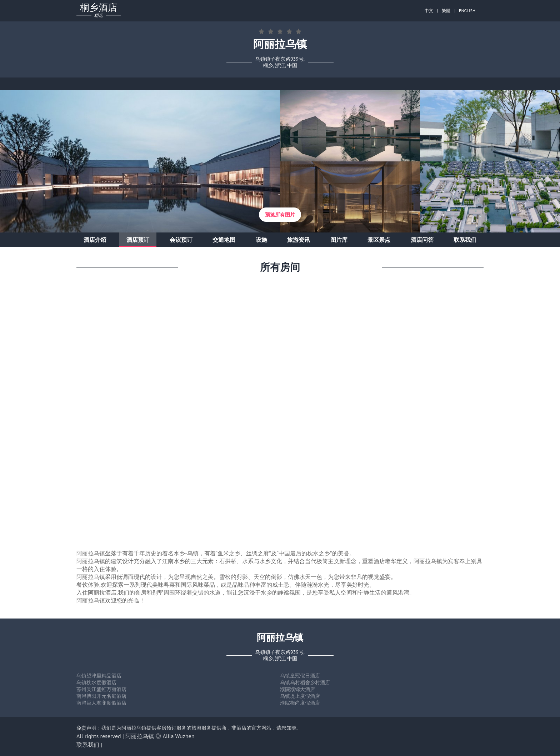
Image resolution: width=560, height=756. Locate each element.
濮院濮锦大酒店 (297, 689)
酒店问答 (422, 240)
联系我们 (465, 240)
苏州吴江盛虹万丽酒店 (101, 689)
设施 (261, 240)
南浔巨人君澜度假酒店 (101, 703)
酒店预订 (138, 240)
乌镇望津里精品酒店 (99, 676)
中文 (429, 11)
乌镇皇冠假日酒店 (300, 676)
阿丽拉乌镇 (140, 736)
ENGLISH (467, 11)
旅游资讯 (299, 240)
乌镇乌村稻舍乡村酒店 (305, 682)
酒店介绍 (95, 240)
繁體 (446, 11)
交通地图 (224, 240)
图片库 (339, 240)
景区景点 (379, 240)
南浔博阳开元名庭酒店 (101, 696)
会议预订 (181, 240)
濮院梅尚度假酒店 (300, 703)
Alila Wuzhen (179, 736)
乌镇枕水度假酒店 (96, 682)
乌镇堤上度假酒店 (300, 696)
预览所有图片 (280, 215)
